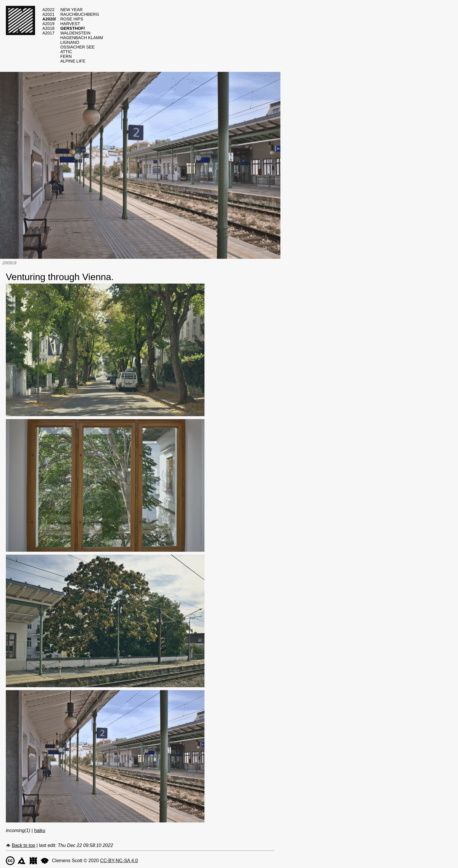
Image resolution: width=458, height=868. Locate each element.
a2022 (48, 10)
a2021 (48, 14)
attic (66, 52)
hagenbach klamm (81, 38)
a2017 (48, 33)
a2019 (48, 24)
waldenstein (75, 33)
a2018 (48, 28)
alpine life (73, 61)
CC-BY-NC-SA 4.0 (119, 861)
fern (66, 56)
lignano (70, 42)
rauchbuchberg (80, 14)
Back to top (23, 845)
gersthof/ (72, 28)
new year (71, 10)
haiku (40, 830)
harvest (70, 24)
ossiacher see (77, 47)
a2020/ (49, 19)
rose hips (72, 19)
